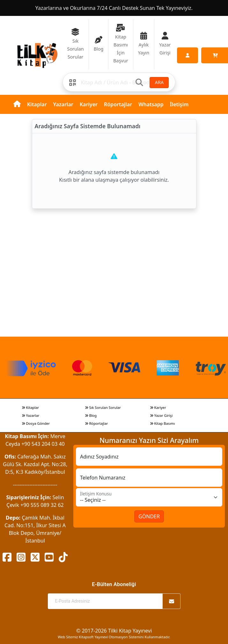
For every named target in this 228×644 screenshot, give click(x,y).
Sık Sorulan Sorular (103, 407)
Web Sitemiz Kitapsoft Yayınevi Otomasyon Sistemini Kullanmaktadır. (114, 637)
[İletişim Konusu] (149, 497)
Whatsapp (151, 104)
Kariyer (89, 104)
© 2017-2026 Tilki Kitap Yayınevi (114, 631)
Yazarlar (63, 104)
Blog (91, 415)
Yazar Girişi (161, 415)
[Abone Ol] (172, 601)
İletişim (179, 104)
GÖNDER (149, 516)
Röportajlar (118, 104)
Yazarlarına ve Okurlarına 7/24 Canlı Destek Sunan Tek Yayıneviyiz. (114, 8)
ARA (159, 82)
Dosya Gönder (36, 423)
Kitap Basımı (162, 423)
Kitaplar (37, 104)
